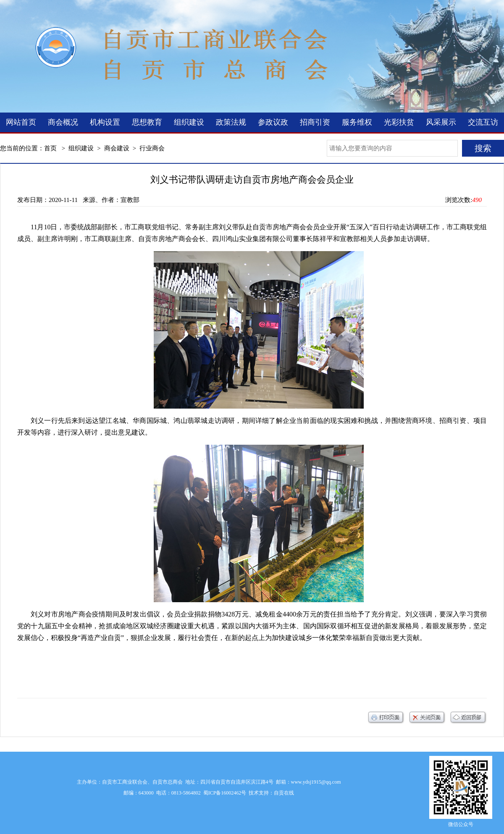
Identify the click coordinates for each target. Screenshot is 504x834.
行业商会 (152, 148)
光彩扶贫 (399, 122)
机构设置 (105, 122)
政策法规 (231, 122)
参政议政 (273, 122)
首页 (50, 148)
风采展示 (441, 122)
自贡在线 (284, 793)
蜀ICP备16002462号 (225, 793)
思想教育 (147, 122)
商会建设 (117, 148)
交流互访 (483, 122)
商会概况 (63, 122)
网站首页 (21, 122)
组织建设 (189, 122)
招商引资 (315, 122)
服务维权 (357, 122)
